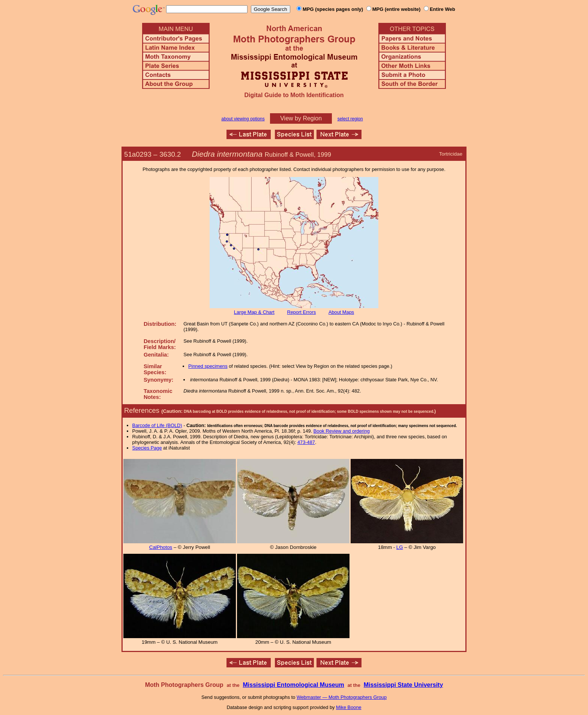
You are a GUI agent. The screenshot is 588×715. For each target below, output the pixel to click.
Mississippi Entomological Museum (293, 685)
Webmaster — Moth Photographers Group (342, 697)
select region (350, 119)
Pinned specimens (208, 366)
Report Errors (302, 312)
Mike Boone (349, 707)
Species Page (147, 448)
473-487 (306, 442)
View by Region (301, 118)
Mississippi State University (403, 685)
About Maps (341, 312)
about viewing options (243, 119)
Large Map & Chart (254, 312)
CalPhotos (161, 547)
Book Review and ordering (342, 431)
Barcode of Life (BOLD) (157, 425)
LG (400, 547)
